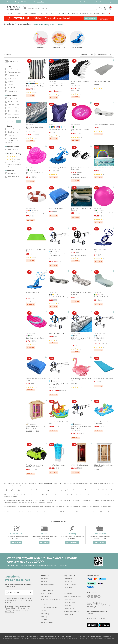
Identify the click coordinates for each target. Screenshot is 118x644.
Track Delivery (101, 2)
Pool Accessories (77, 47)
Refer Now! (40, 2)
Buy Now (44, 543)
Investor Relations (47, 623)
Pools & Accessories (57, 25)
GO (18, 121)
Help (110, 2)
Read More (100, 543)
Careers (43, 611)
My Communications (47, 585)
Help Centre (68, 579)
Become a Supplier (47, 593)
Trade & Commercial (87, 2)
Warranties (67, 605)
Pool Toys (41, 47)
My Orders (44, 582)
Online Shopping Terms (71, 611)
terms (65, 565)
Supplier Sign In (46, 596)
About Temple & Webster (49, 608)
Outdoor (35, 25)
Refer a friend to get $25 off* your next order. (25, 2)
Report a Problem (70, 585)
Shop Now (16, 543)
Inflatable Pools (59, 47)
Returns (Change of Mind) (72, 596)
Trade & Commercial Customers (51, 599)
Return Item (68, 588)
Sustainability (45, 614)
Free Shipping (68, 599)
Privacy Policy (9, 612)
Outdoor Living (44, 25)
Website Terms (69, 608)
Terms (7, 608)
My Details (44, 579)
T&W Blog (44, 617)
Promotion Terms (70, 602)
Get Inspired (72, 543)
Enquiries (44, 620)
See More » (8, 143)
